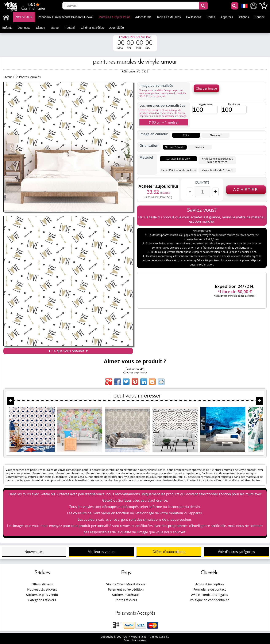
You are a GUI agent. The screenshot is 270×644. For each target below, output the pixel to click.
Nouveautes (34, 552)
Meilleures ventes (101, 552)
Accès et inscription (210, 584)
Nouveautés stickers (42, 589)
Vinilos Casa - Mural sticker (126, 584)
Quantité (202, 182)
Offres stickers (42, 584)
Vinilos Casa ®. (160, 637)
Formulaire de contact (210, 589)
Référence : (129, 71)
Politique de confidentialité (210, 600)
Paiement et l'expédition (126, 589)
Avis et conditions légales (209, 595)
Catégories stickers (42, 600)
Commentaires (33, 6)
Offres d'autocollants (169, 552)
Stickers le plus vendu (42, 595)
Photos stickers (126, 600)
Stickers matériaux (126, 595)
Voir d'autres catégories (236, 552)
